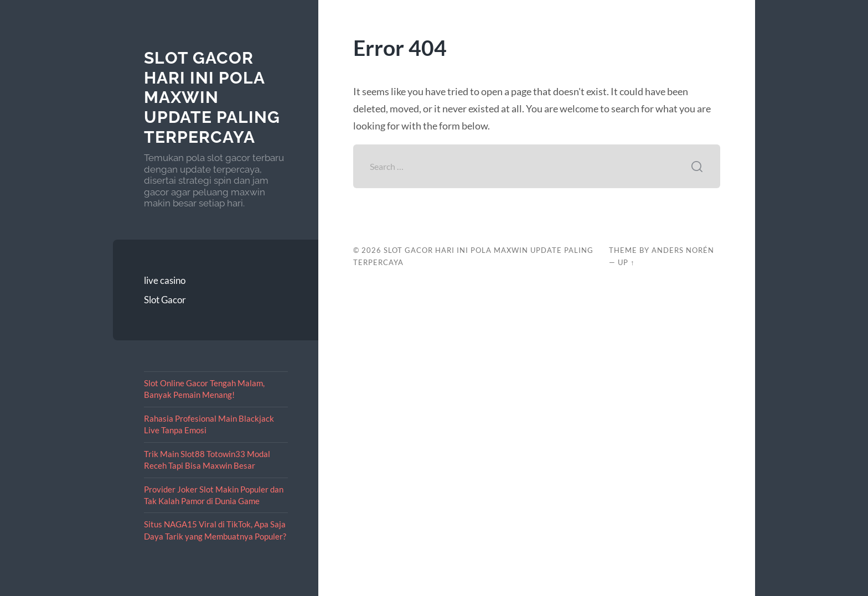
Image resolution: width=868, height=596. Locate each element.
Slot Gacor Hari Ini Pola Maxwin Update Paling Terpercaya (212, 97)
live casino (165, 280)
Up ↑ (626, 262)
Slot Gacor (165, 300)
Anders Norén (683, 250)
